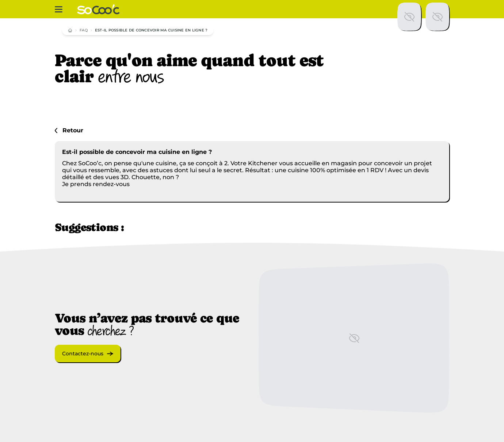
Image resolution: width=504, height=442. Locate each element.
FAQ (84, 30)
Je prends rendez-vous (96, 184)
